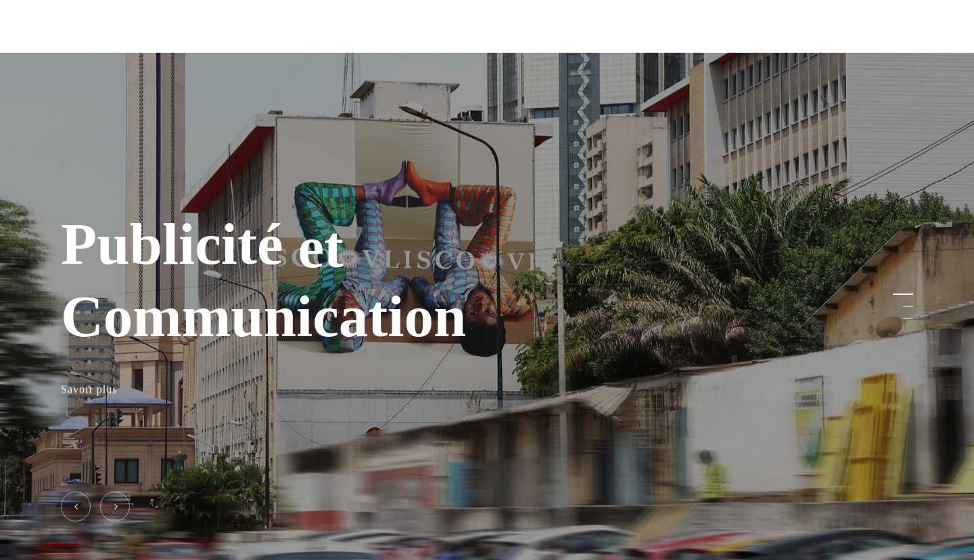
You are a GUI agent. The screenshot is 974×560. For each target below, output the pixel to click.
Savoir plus (89, 390)
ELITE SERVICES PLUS (129, 26)
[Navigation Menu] (905, 27)
